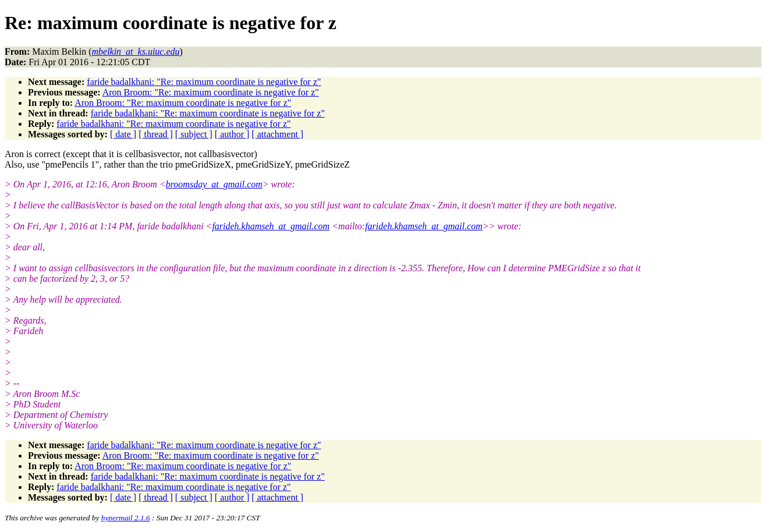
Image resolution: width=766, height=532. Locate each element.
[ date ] (123, 134)
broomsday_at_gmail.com (214, 184)
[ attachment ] (277, 134)
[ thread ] (156, 134)
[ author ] (232, 134)
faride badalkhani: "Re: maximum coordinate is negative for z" (204, 82)
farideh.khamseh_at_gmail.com (271, 226)
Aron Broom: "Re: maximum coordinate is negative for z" (211, 92)
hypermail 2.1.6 (126, 518)
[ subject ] (194, 134)
